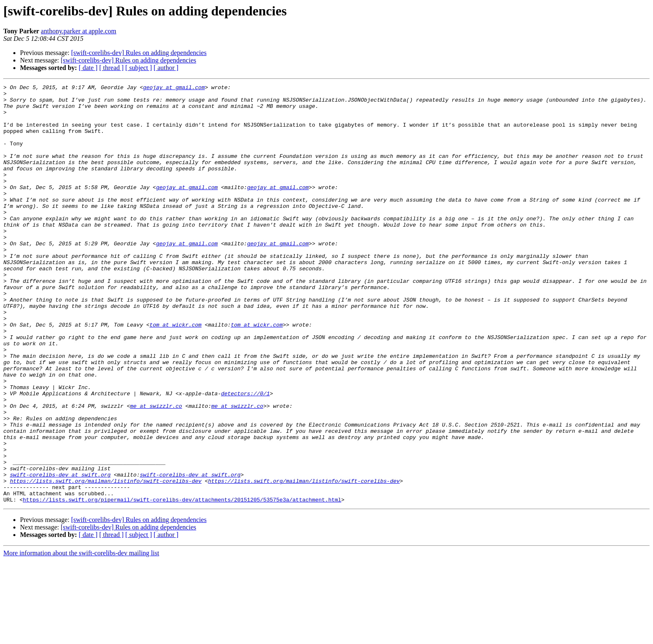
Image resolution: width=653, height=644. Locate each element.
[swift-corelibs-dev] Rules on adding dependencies (139, 53)
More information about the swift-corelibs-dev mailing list (81, 637)
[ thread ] (111, 68)
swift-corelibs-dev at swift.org (60, 553)
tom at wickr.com (176, 373)
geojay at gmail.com (174, 88)
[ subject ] (139, 68)
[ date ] (88, 68)
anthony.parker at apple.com (79, 31)
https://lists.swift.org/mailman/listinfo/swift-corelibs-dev (106, 561)
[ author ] (166, 68)
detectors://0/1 (245, 456)
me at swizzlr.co (156, 471)
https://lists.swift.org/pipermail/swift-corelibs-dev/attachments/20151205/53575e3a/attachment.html (182, 583)
